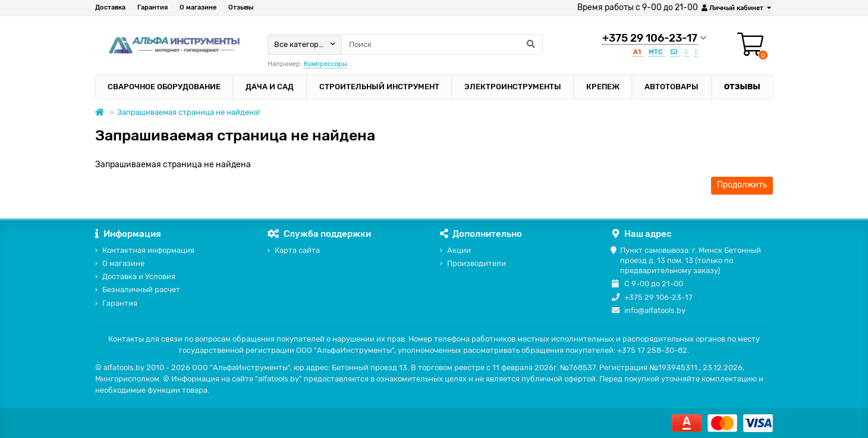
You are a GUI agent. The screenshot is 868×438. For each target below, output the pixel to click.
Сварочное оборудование (164, 87)
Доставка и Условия (139, 276)
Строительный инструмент (379, 87)
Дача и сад (270, 87)
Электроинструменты (513, 87)
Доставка (110, 7)
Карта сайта (297, 250)
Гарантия (152, 7)
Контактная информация (148, 250)
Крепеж (603, 87)
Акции (459, 250)
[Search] (442, 45)
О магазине (198, 7)
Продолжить (742, 185)
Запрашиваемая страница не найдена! (188, 112)
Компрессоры (325, 64)
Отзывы (241, 7)
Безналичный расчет (141, 290)
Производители (477, 263)
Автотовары (672, 87)
